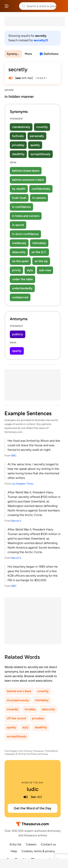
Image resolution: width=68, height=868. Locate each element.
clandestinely (21, 127)
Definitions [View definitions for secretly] (51, 54)
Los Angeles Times (22, 484)
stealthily (18, 154)
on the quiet (20, 261)
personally (37, 136)
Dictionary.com (61, 6)
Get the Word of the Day (33, 808)
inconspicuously (18, 700)
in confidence (21, 207)
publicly (18, 334)
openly (17, 351)
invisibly (30, 709)
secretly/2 (41, 40)
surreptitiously (41, 154)
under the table (22, 279)
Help (14, 851)
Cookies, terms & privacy (38, 851)
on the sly (41, 261)
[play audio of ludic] (26, 797)
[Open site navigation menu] (7, 6)
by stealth (19, 189)
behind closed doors (26, 171)
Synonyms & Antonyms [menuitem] (14, 54)
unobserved (20, 297)
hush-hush (19, 198)
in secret (18, 225)
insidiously (19, 243)
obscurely (19, 252)
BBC (14, 456)
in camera (39, 198)
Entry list (15, 844)
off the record (16, 718)
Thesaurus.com (14, 6)
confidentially (41, 189)
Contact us (48, 844)
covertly (42, 127)
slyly (30, 270)
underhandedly (22, 288)
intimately (39, 243)
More (28, 54)
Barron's (16, 521)
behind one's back (19, 691)
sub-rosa (45, 270)
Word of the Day (33, 783)
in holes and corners (26, 216)
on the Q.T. (39, 252)
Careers (31, 844)
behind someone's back (28, 180)
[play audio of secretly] (11, 78)
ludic (33, 789)
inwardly (13, 709)
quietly (35, 145)
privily (16, 270)
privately (18, 145)
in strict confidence (25, 234)
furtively (18, 136)
